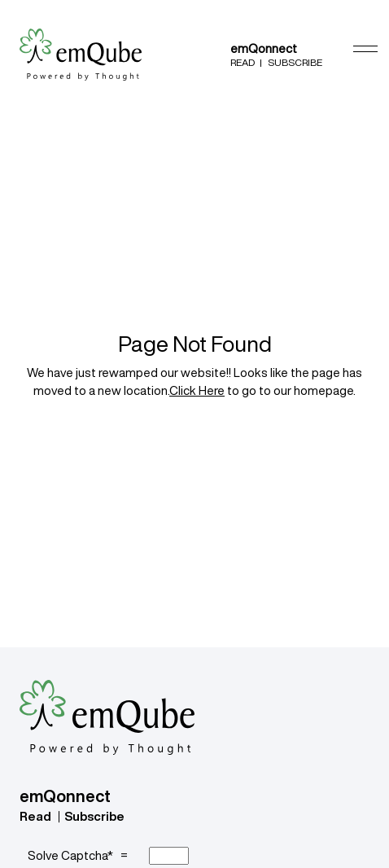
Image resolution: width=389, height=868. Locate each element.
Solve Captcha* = (80, 855)
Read (243, 62)
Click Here (197, 390)
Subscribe (295, 62)
